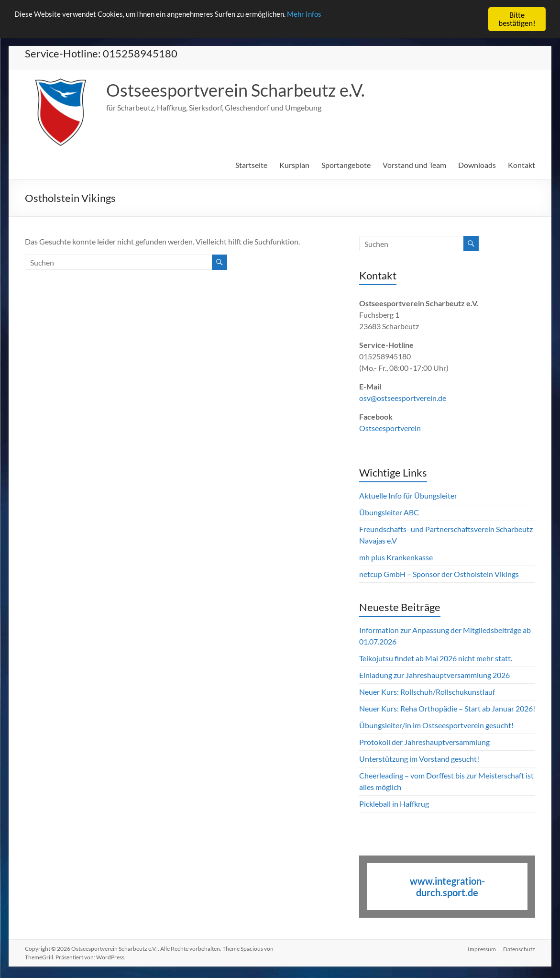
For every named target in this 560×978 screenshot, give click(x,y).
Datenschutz (519, 949)
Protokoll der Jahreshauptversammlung (424, 742)
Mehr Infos (338, 16)
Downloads (477, 165)
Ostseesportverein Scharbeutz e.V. (236, 90)
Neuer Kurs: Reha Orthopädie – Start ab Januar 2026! (447, 708)
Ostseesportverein (390, 428)
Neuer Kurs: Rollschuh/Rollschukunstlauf (427, 692)
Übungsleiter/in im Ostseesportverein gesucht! (436, 725)
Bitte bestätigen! (517, 19)
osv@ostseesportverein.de (403, 398)
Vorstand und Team (414, 165)
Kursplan (294, 165)
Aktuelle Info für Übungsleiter (408, 495)
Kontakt (522, 165)
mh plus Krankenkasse (396, 557)
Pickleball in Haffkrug (394, 804)
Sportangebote (346, 165)
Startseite (251, 165)
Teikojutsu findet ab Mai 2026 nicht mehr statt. (436, 658)
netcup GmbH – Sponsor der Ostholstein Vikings (439, 574)
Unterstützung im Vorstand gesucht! (419, 759)
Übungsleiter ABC (389, 512)
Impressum (481, 949)
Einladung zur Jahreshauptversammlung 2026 (435, 675)
